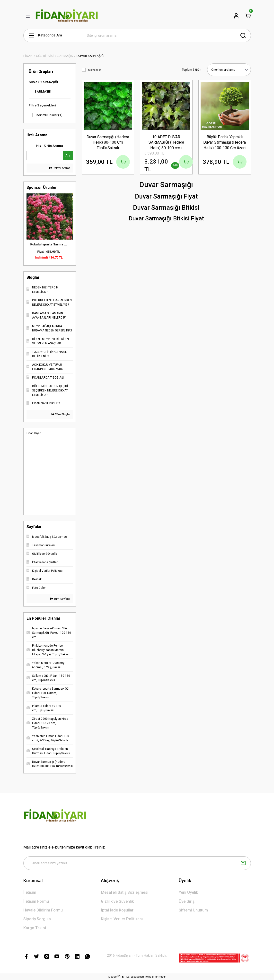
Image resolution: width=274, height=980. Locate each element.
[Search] (166, 35)
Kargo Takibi (35, 928)
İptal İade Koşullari (118, 910)
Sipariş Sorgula (37, 919)
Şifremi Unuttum (193, 910)
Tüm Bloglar (61, 414)
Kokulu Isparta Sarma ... (49, 244)
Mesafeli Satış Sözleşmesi (125, 892)
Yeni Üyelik (188, 892)
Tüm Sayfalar (60, 599)
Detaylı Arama (60, 168)
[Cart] (248, 16)
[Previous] (28, 228)
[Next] (71, 228)
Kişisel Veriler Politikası (122, 919)
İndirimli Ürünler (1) (49, 115)
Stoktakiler (94, 70)
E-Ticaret (127, 977)
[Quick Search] (43, 155)
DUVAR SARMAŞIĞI (90, 56)
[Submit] (243, 863)
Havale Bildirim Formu (43, 910)
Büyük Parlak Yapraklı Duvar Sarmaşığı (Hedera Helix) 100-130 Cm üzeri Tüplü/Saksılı (225, 143)
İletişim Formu (36, 901)
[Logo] (67, 16)
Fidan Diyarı (34, 433)
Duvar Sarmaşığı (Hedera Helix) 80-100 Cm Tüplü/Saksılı (108, 142)
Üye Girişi (187, 901)
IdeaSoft (114, 976)
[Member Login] (236, 16)
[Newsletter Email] (137, 863)
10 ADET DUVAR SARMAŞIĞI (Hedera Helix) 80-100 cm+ (166, 142)
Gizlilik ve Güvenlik (117, 901)
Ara (68, 155)
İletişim (30, 892)
